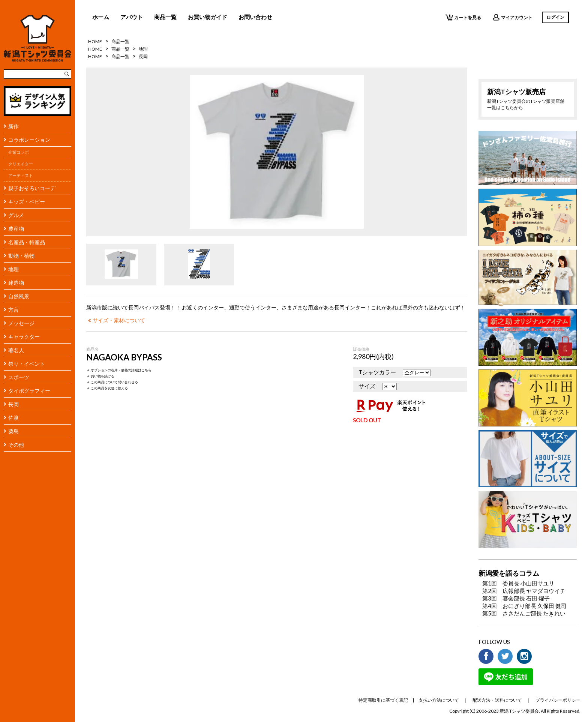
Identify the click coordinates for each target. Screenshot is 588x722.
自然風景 (19, 296)
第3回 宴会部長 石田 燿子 (516, 598)
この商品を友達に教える (107, 388)
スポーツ (19, 377)
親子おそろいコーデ (32, 188)
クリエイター (21, 164)
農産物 (16, 229)
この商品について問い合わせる (112, 382)
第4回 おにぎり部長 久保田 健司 (524, 606)
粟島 (13, 431)
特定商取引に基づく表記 (383, 700)
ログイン (555, 17)
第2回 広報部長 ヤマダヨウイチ (524, 591)
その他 (16, 445)
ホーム (101, 17)
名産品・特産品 (27, 242)
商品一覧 (165, 17)
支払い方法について (439, 700)
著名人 (16, 350)
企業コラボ (19, 152)
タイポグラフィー (29, 391)
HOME (95, 41)
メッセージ (21, 323)
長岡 (13, 404)
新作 (13, 126)
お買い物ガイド (208, 17)
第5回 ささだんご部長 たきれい (524, 613)
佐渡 (13, 418)
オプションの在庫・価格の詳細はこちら (119, 370)
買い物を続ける (100, 376)
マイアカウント (512, 17)
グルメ (16, 215)
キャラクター (24, 337)
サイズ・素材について (116, 320)
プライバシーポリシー (558, 700)
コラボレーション (29, 140)
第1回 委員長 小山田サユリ (518, 583)
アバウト (132, 17)
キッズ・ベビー (27, 202)
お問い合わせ (255, 17)
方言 (13, 310)
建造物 (16, 283)
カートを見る (463, 17)
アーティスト (21, 176)
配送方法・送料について (497, 700)
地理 (13, 269)
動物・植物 (21, 256)
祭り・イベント (27, 364)
